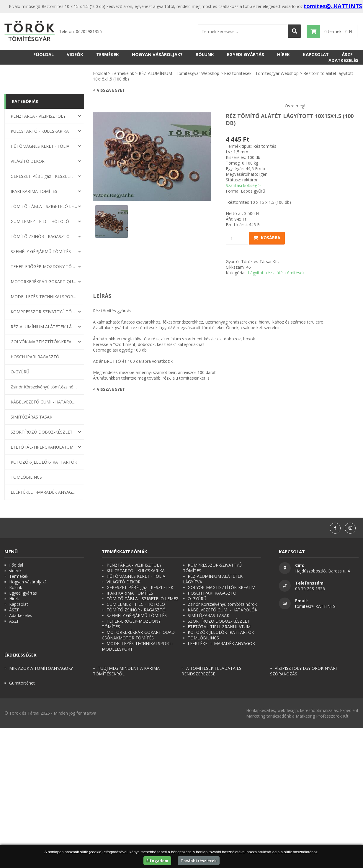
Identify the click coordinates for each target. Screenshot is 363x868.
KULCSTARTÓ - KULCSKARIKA (40, 131)
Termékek (108, 54)
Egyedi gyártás (246, 54)
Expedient (349, 710)
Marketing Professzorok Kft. (323, 716)
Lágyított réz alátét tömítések (276, 273)
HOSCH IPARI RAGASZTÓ (35, 357)
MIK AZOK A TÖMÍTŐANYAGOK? (41, 668)
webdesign (288, 710)
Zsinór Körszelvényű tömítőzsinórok (44, 387)
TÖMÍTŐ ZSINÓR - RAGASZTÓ (40, 236)
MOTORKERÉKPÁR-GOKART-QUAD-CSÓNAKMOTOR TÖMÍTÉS (44, 282)
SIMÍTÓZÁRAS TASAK (31, 417)
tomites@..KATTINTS (333, 6)
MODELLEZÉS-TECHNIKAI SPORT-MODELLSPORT (44, 297)
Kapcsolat (316, 54)
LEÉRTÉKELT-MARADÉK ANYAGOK (44, 492)
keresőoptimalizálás (319, 710)
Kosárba (267, 238)
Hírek (283, 54)
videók (75, 54)
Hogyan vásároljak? (157, 54)
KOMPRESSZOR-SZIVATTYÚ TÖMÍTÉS (44, 312)
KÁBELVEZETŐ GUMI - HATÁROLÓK (44, 402)
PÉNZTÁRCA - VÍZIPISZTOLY (38, 116)
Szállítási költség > (243, 185)
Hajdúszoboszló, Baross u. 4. (323, 571)
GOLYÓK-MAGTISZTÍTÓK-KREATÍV (44, 342)
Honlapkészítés (261, 710)
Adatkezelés (344, 60)
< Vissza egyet (109, 90)
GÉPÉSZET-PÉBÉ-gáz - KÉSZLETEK (44, 176)
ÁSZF (347, 54)
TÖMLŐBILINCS (26, 477)
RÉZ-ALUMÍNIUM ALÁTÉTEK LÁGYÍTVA (44, 327)
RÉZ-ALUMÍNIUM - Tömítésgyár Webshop (179, 73)
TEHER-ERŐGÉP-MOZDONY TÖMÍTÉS (44, 266)
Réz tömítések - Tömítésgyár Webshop (261, 73)
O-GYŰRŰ (20, 372)
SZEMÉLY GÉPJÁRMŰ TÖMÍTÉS (41, 251)
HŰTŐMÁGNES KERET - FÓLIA (40, 146)
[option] (152, 157)
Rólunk (205, 54)
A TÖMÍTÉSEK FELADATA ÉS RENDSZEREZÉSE (211, 671)
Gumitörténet (22, 683)
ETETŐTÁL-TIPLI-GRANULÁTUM (42, 447)
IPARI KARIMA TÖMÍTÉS (34, 191)
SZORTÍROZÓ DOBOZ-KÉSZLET (42, 432)
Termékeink (123, 73)
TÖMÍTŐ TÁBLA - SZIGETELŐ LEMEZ (44, 206)
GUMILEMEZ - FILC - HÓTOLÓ (40, 221)
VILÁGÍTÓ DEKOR (28, 161)
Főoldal (44, 54)
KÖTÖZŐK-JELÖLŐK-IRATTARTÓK (44, 462)
